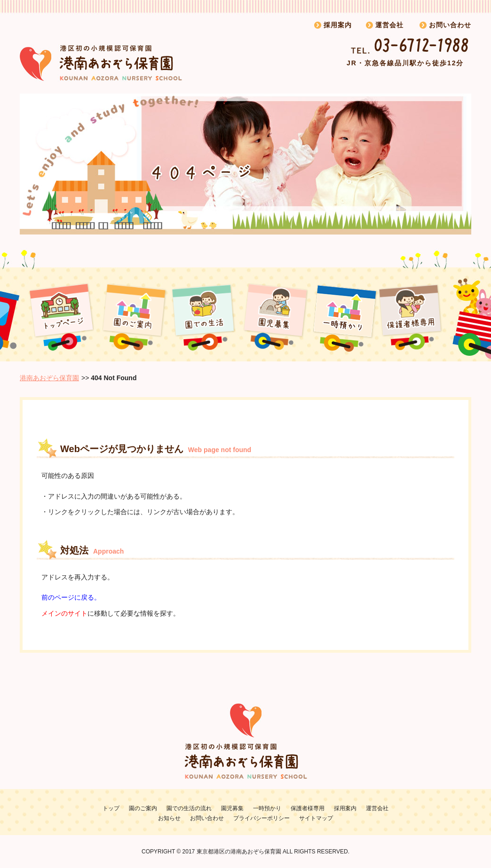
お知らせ (169, 818)
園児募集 (232, 808)
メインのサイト (64, 613)
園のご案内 (143, 808)
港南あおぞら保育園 (49, 378)
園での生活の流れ (189, 808)
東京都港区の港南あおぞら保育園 (239, 852)
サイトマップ (316, 818)
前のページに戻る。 (71, 597)
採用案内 (338, 25)
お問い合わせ (450, 25)
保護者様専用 (308, 808)
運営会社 (389, 25)
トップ (111, 808)
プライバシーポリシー (261, 818)
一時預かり (267, 808)
